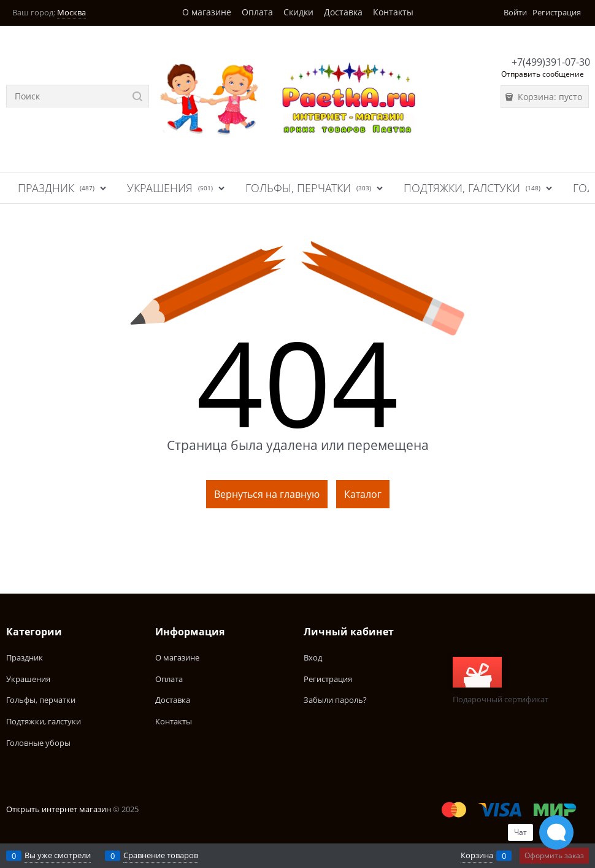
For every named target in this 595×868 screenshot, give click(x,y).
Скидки (298, 12)
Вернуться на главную (267, 494)
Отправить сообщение (543, 74)
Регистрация (557, 12)
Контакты (393, 12)
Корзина (477, 855)
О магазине (207, 12)
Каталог (363, 494)
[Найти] (138, 96)
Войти (515, 12)
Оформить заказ (554, 855)
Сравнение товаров (161, 855)
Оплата (257, 12)
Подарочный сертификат (501, 681)
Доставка (343, 12)
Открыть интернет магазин (59, 809)
